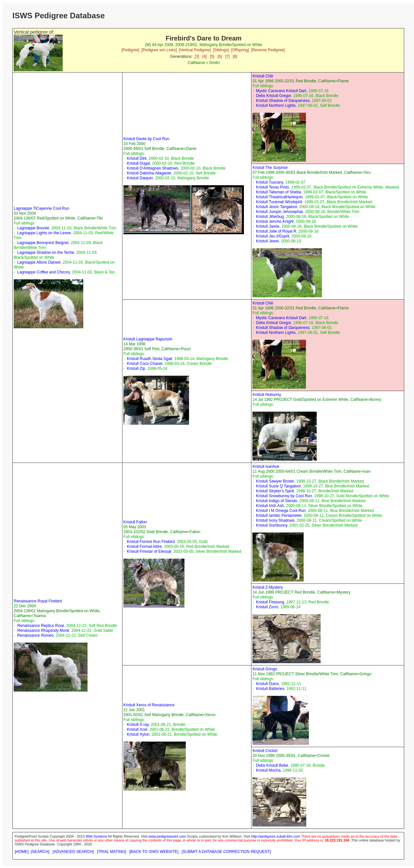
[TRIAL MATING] (111, 852)
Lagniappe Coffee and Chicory (44, 272)
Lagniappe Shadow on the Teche (46, 253)
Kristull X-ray (138, 725)
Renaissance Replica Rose (41, 626)
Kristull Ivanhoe (266, 467)
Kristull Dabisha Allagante (149, 173)
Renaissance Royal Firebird (38, 601)
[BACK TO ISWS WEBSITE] (154, 852)
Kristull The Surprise (270, 168)
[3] (197, 57)
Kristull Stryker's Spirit (275, 491)
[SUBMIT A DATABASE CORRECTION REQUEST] (226, 852)
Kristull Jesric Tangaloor (277, 207)
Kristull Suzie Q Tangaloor (278, 486)
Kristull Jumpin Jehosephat (279, 212)
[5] (212, 57)
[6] (220, 57)
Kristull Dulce (267, 684)
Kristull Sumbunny (272, 525)
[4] (205, 57)
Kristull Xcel (137, 729)
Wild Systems (96, 836)
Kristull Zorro (267, 607)
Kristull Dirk (137, 158)
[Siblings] (221, 50)
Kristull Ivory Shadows (275, 520)
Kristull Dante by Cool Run (146, 139)
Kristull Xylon (138, 734)
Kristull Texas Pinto (272, 187)
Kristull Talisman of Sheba (279, 192)
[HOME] (22, 852)
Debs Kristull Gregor (273, 96)
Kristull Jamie (268, 226)
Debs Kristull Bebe (272, 765)
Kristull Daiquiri (140, 178)
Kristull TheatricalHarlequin (279, 197)
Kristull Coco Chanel (144, 364)
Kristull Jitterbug (270, 217)
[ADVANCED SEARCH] (73, 852)
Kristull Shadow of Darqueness (283, 101)
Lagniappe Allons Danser (39, 262)
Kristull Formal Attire (144, 547)
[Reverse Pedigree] (268, 50)
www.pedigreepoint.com (167, 836)
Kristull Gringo (265, 669)
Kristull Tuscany (270, 182)
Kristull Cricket (265, 751)
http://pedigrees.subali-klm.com (276, 836)
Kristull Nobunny (267, 395)
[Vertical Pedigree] (195, 50)
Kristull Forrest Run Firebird (151, 542)
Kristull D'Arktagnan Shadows (152, 168)
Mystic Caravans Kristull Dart (281, 91)
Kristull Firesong (270, 602)
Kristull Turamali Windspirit (279, 202)
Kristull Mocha (268, 770)
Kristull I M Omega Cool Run (281, 511)
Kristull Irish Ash (270, 506)
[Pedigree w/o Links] (159, 50)
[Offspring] (240, 50)
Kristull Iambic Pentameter (279, 516)
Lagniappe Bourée (33, 228)
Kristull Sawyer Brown (275, 481)
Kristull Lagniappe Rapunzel (148, 339)
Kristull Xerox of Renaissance (149, 705)
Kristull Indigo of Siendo (277, 501)
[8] (235, 57)
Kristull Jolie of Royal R (276, 231)
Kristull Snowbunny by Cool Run (284, 496)
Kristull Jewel (267, 241)
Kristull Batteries (270, 689)
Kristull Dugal (138, 163)
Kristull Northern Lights (276, 106)
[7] (227, 57)
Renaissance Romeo (35, 635)
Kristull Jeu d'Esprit (273, 236)
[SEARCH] (40, 852)
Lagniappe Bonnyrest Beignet (43, 243)
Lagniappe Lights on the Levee (44, 233)
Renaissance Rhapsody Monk (43, 631)
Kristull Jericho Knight (275, 221)
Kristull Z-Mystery (268, 587)
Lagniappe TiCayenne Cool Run (41, 208)
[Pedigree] (130, 50)
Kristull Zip (136, 368)
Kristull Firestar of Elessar (149, 551)
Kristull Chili (263, 76)
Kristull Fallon (135, 522)
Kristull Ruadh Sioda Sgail (149, 359)
